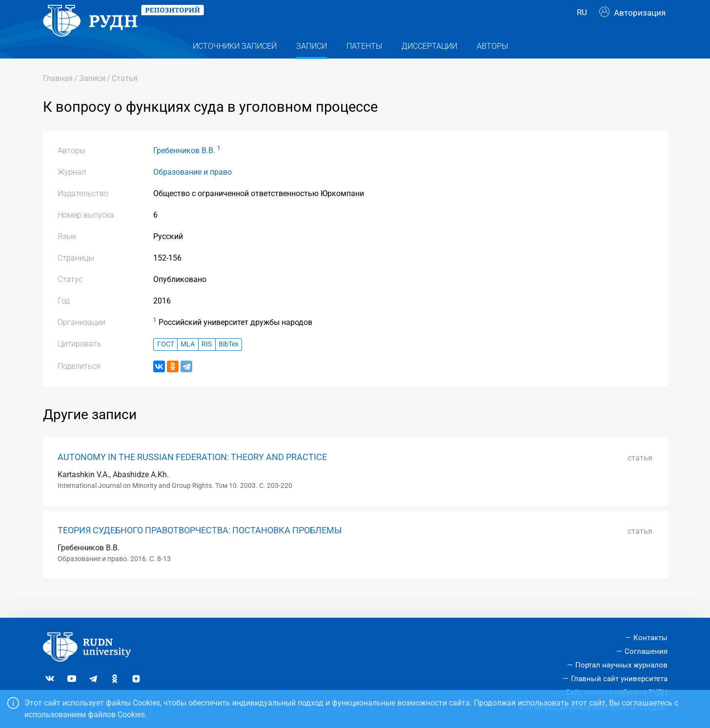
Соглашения (646, 651)
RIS (207, 364)
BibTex (229, 364)
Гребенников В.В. (184, 170)
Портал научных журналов (621, 665)
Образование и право (193, 192)
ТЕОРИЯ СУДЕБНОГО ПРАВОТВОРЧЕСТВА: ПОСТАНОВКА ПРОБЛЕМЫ (200, 550)
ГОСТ (166, 364)
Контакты (650, 638)
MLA (188, 364)
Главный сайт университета (619, 679)
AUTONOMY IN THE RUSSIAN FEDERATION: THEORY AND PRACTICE (192, 477)
